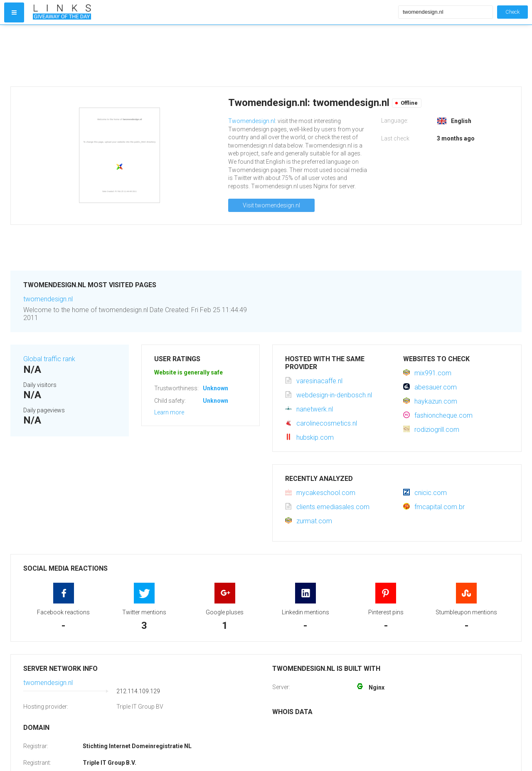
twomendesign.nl (48, 299)
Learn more (169, 412)
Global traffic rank (49, 359)
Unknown (216, 388)
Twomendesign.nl (252, 121)
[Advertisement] (214, 56)
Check (512, 12)
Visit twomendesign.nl (271, 205)
